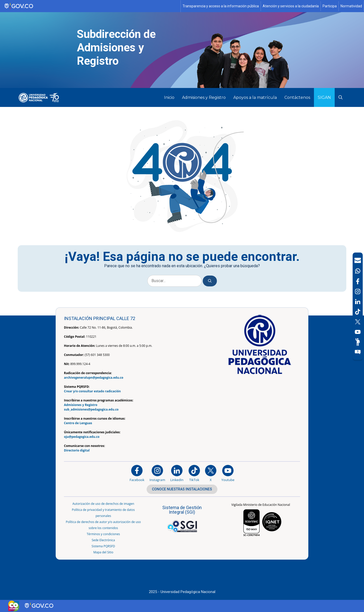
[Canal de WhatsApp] (358, 271)
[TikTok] (358, 312)
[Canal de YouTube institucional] (228, 473)
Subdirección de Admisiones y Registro (116, 48)
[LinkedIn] (358, 302)
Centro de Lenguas (78, 423)
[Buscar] (210, 281)
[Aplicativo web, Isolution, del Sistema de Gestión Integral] (182, 518)
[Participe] (358, 342)
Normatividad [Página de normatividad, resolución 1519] (351, 6)
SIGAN (324, 97)
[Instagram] (157, 473)
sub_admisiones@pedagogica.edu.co (91, 409)
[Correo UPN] (358, 260)
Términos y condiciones (103, 534)
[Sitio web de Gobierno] (90, 6)
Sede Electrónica (103, 540)
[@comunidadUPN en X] (211, 473)
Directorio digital (77, 450)
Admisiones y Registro (204, 97)
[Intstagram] (358, 291)
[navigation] (358, 306)
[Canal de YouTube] (358, 332)
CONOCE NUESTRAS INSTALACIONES (182, 489)
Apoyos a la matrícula (255, 97)
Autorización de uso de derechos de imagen (103, 504)
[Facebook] (358, 281)
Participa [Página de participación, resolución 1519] (330, 6)
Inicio (169, 97)
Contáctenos (297, 97)
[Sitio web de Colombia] (14, 606)
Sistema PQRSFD (103, 546)
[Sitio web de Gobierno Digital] (39, 606)
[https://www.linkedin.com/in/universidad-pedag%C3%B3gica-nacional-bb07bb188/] (177, 473)
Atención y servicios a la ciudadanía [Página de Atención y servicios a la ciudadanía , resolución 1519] (291, 6)
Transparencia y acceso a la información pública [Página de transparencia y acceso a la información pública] (221, 6)
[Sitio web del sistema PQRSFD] (358, 352)
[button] (340, 97)
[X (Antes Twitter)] (358, 322)
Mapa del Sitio (103, 552)
